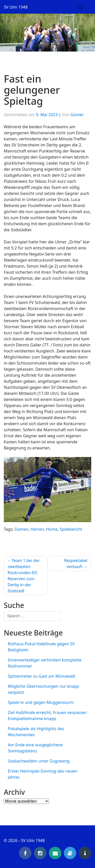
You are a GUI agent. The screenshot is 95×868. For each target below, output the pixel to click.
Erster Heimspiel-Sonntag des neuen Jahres (43, 774)
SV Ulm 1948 (16, 7)
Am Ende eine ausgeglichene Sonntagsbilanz (35, 748)
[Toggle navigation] (80, 7)
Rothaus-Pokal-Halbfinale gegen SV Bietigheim (41, 647)
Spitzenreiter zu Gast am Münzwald (41, 676)
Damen (22, 529)
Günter (77, 115)
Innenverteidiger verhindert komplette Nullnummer (45, 663)
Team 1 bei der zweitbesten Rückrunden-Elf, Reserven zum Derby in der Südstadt (24, 576)
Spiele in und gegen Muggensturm (41, 702)
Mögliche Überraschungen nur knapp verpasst (43, 689)
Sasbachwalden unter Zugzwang (39, 761)
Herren (37, 529)
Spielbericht (71, 529)
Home (52, 529)
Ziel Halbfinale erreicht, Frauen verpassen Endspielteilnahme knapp (47, 716)
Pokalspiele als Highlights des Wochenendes (36, 732)
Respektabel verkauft (76, 564)
